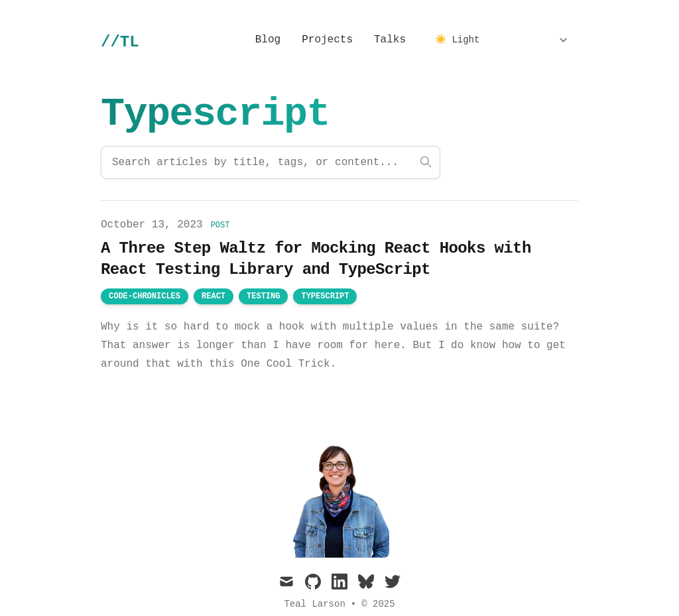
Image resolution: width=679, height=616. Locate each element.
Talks (390, 40)
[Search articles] (271, 162)
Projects (327, 40)
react (214, 296)
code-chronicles (145, 296)
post (220, 225)
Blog (268, 40)
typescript (325, 296)
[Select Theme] (501, 40)
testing (263, 296)
